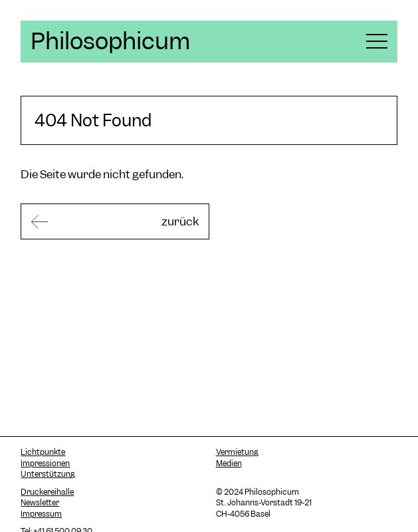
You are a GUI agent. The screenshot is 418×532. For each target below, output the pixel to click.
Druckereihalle (47, 492)
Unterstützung (48, 474)
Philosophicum (110, 41)
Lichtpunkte (43, 452)
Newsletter (40, 503)
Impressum (41, 514)
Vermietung (237, 452)
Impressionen (45, 464)
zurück (180, 221)
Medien (229, 464)
